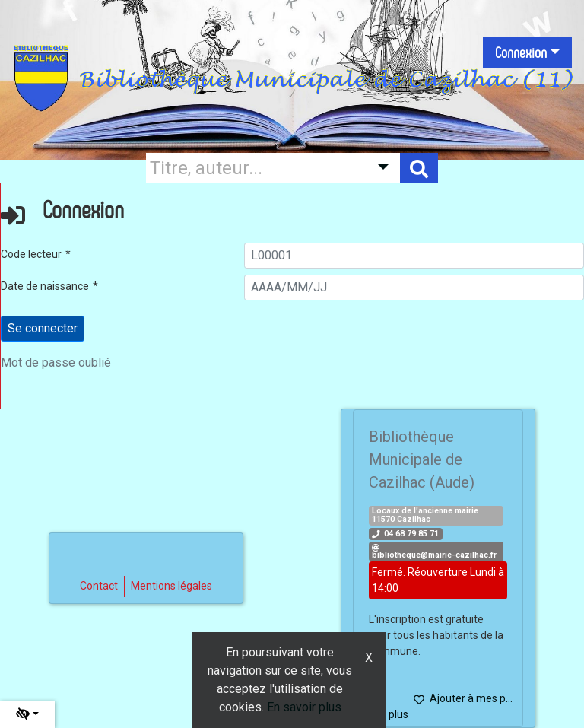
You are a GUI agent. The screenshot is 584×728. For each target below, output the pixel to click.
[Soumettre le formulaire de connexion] (43, 329)
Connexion (521, 52)
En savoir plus (304, 707)
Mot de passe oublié (56, 362)
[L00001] (414, 256)
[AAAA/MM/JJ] (414, 288)
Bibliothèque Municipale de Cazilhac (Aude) (422, 459)
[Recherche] (254, 168)
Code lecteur (31, 254)
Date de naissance (45, 286)
